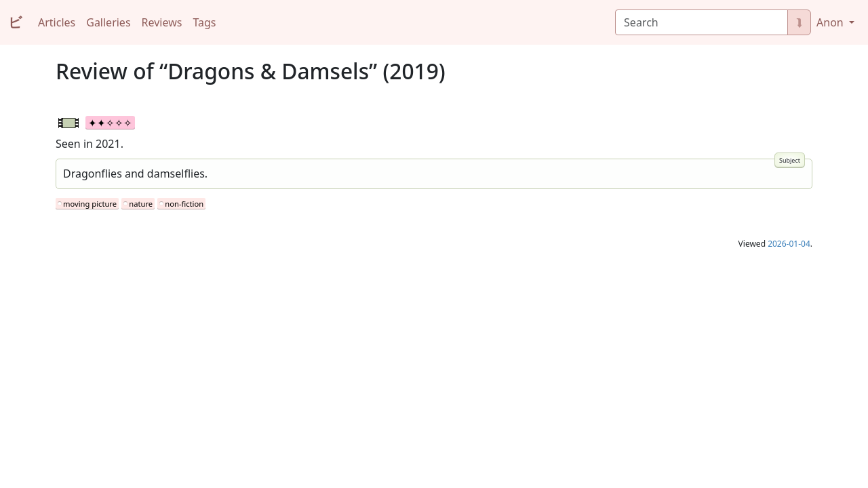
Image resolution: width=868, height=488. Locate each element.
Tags (204, 22)
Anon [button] (831, 22)
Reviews (162, 22)
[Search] (702, 22)
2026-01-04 (789, 244)
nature (141, 204)
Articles (57, 22)
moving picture (90, 204)
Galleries (108, 22)
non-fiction (184, 204)
